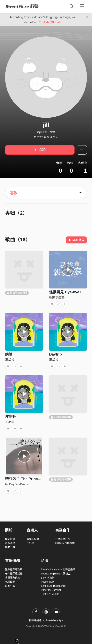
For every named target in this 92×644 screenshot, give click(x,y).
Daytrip (55, 354)
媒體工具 (10, 547)
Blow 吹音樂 (48, 578)
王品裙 (10, 360)
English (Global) (50, 22)
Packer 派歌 (48, 582)
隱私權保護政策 (14, 570)
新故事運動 (57, 297)
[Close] (87, 17)
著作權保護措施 (14, 574)
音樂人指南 (33, 539)
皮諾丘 (11, 417)
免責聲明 (10, 582)
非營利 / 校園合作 (65, 543)
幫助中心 (10, 586)
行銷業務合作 (63, 539)
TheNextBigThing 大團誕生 (56, 574)
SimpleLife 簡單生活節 (53, 586)
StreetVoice (22, 6)
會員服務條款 (13, 578)
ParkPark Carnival (51, 590)
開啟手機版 (35, 620)
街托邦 (30, 543)
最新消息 (10, 543)
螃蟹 (9, 354)
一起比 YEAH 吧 (50, 594)
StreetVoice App (54, 620)
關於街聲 (10, 539)
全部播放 (76, 240)
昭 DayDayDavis (16, 484)
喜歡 (14, 193)
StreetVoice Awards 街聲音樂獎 (58, 570)
